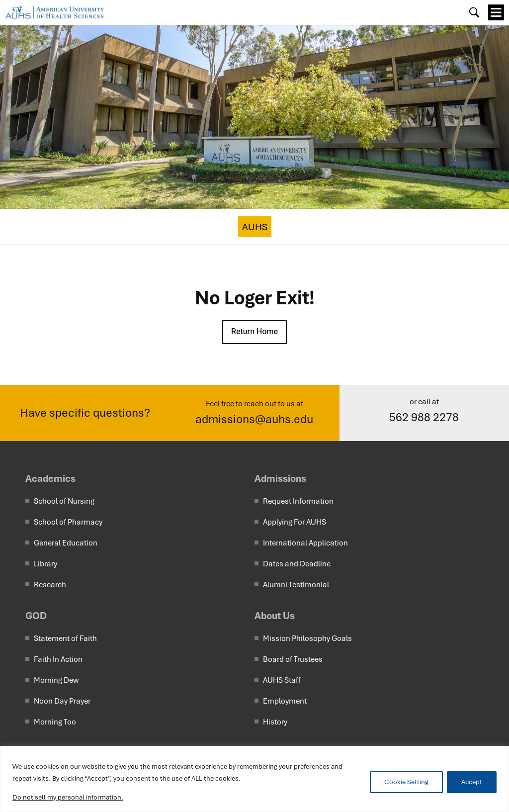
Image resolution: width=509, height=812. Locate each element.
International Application (305, 543)
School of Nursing (64, 501)
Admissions (280, 478)
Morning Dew (56, 680)
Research (50, 585)
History (275, 722)
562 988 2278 (424, 417)
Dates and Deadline (297, 564)
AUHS (255, 227)
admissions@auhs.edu (254, 419)
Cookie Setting (406, 782)
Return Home (254, 332)
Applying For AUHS (295, 522)
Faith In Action (58, 659)
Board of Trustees (293, 659)
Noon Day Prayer (62, 701)
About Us (275, 616)
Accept (472, 782)
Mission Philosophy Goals (307, 638)
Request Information (298, 501)
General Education (66, 543)
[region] (254, 779)
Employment (285, 701)
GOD (36, 616)
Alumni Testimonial (296, 585)
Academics (50, 478)
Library (45, 564)
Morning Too (55, 722)
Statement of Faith (65, 638)
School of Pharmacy (68, 522)
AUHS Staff (282, 680)
